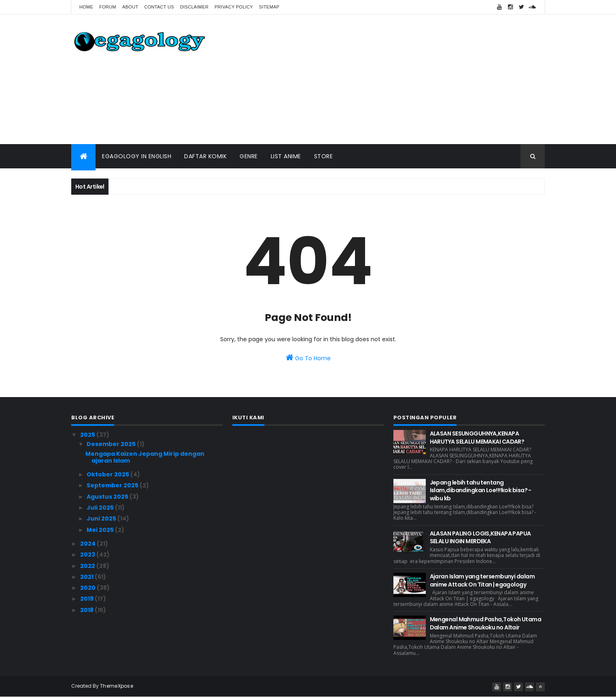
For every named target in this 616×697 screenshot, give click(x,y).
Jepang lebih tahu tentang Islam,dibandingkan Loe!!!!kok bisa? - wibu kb (481, 490)
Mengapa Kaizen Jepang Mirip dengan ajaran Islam (145, 457)
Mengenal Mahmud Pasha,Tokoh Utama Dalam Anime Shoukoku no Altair (486, 623)
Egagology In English (137, 156)
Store (324, 156)
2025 (88, 435)
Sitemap (269, 7)
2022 (88, 566)
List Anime (286, 156)
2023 (88, 555)
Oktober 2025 (108, 474)
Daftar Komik (205, 156)
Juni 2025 (102, 518)
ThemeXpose (117, 686)
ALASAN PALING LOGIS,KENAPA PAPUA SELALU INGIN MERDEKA (480, 538)
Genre (249, 156)
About (130, 7)
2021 (87, 577)
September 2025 (113, 485)
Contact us (159, 7)
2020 (88, 588)
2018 (87, 610)
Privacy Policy (234, 7)
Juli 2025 (101, 508)
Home (86, 7)
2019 (87, 599)
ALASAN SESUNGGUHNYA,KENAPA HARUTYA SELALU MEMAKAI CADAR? (477, 438)
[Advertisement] (397, 79)
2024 (88, 544)
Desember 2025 (112, 444)
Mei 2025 (101, 530)
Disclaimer (194, 7)
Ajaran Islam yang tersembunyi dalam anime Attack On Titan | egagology (482, 580)
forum (108, 7)
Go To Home (308, 358)
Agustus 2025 (108, 497)
